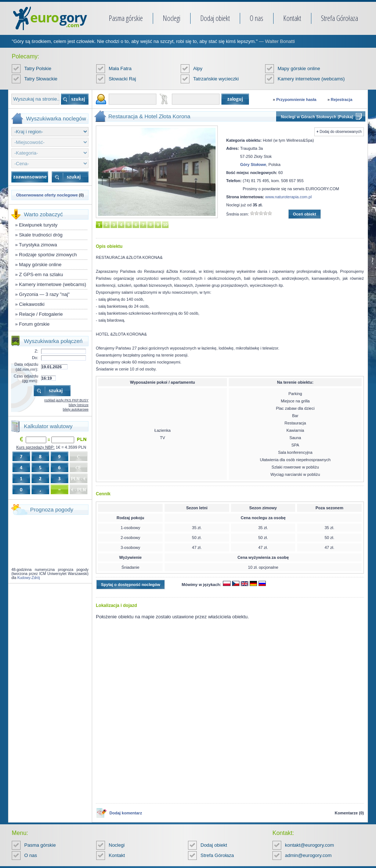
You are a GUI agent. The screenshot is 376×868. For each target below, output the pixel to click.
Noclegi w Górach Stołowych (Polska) (317, 117)
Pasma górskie (126, 18)
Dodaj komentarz (126, 813)
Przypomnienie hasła (296, 100)
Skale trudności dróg (41, 235)
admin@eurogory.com (308, 855)
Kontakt (292, 18)
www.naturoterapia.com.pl (288, 197)
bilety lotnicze (79, 405)
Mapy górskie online (299, 68)
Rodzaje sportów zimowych (48, 255)
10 (165, 225)
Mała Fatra (120, 68)
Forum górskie (34, 324)
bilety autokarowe (76, 409)
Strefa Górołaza (339, 18)
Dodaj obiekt (215, 18)
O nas (256, 18)
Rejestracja (342, 100)
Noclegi (171, 18)
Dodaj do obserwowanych (341, 132)
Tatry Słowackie (41, 79)
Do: (35, 358)
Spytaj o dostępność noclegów (131, 585)
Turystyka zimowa (38, 245)
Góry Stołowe (253, 164)
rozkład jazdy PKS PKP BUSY (66, 400)
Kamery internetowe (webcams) (311, 79)
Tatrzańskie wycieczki (216, 79)
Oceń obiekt (305, 214)
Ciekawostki (32, 304)
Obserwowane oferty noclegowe (47, 195)
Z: (36, 351)
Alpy (198, 68)
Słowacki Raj (122, 79)
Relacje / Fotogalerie (41, 314)
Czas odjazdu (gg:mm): (26, 378)
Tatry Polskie (38, 68)
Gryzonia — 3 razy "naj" (44, 294)
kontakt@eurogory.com (310, 845)
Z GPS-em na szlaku (41, 274)
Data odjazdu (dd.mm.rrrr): (26, 367)
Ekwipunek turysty (38, 225)
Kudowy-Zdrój (29, 578)
